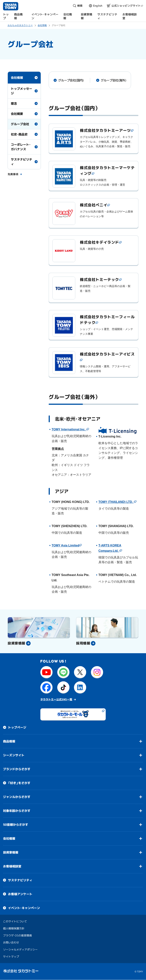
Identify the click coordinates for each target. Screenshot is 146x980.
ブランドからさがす (17, 769)
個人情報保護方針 (14, 928)
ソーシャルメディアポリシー (20, 949)
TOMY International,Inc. (69, 429)
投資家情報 (11, 852)
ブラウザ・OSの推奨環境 (17, 935)
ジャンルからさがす (17, 797)
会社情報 (17, 78)
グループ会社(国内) (71, 80)
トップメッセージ (21, 91)
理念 (14, 103)
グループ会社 (20, 124)
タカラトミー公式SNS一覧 (56, 699)
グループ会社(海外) (113, 80)
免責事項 (13, 174)
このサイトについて (15, 921)
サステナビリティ (21, 162)
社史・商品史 (19, 134)
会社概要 (17, 114)
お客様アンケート (20, 894)
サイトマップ (11, 957)
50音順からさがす (16, 825)
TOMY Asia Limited (65, 545)
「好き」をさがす (19, 783)
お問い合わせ (11, 942)
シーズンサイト (14, 755)
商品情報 (9, 741)
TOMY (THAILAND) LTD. (116, 502)
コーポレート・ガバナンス (21, 147)
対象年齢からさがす (17, 811)
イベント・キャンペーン (24, 908)
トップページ (17, 727)
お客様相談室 (12, 866)
